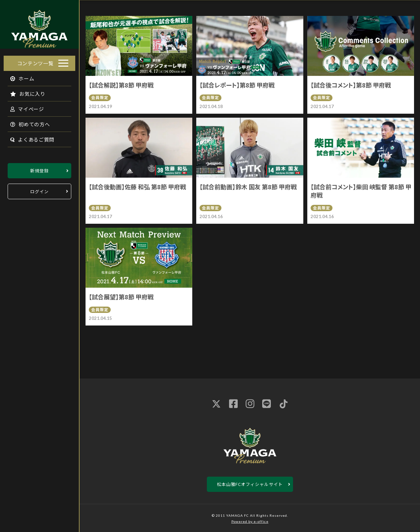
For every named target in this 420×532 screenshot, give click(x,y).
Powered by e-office (250, 521)
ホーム (19, 76)
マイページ (24, 107)
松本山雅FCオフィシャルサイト (250, 484)
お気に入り (24, 92)
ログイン (39, 189)
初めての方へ (27, 122)
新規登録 (39, 169)
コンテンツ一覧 (35, 61)
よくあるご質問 (29, 137)
